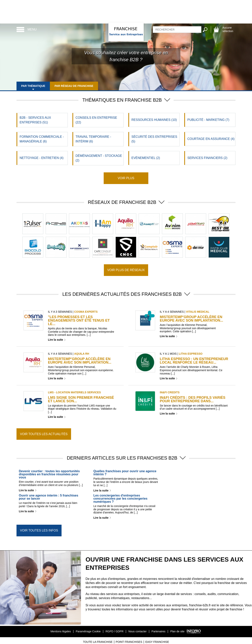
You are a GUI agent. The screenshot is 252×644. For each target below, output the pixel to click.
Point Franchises (129, 642)
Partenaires (158, 631)
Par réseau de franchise (74, 86)
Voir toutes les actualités (44, 434)
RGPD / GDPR (114, 631)
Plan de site (177, 631)
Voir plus (126, 178)
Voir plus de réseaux (126, 270)
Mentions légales (61, 631)
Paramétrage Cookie (88, 631)
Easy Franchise (157, 642)
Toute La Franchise (98, 642)
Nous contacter (137, 631)
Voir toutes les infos (39, 530)
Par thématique (33, 86)
